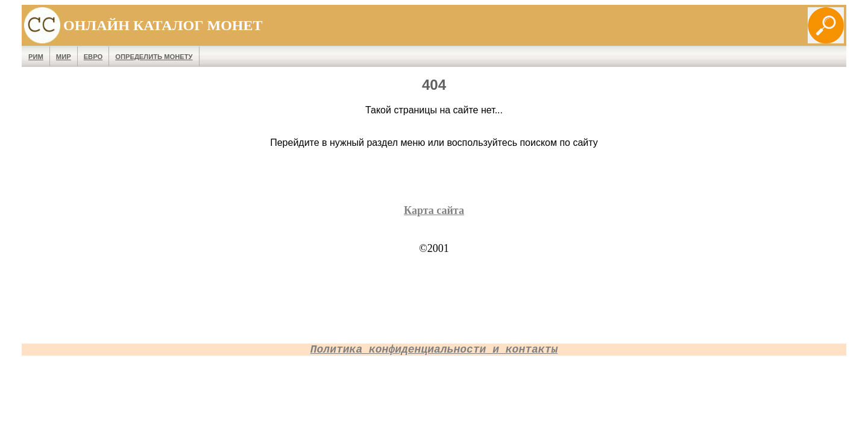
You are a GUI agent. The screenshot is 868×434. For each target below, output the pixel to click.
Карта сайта (434, 210)
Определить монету (154, 57)
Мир (64, 57)
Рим (36, 57)
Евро (93, 57)
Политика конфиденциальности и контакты (434, 350)
